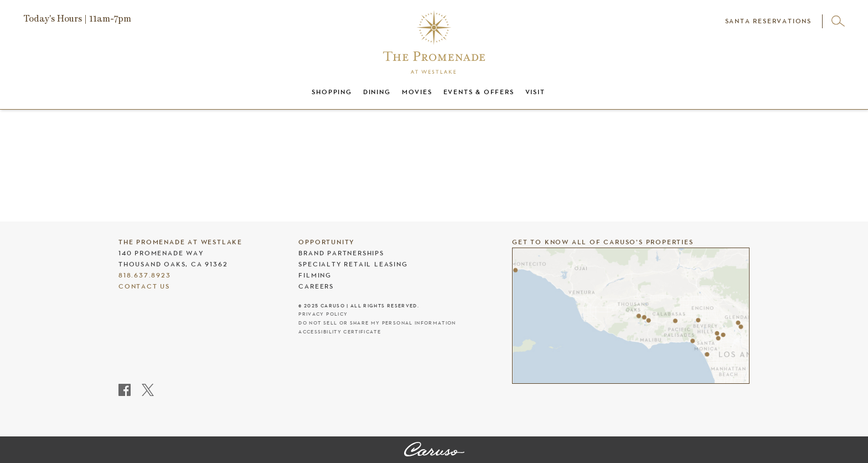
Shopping (332, 92)
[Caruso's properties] (631, 316)
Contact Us (144, 286)
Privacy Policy (323, 314)
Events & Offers (479, 92)
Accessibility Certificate (340, 332)
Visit (535, 92)
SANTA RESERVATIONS (768, 21)
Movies (417, 92)
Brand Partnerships (341, 253)
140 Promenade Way (161, 253)
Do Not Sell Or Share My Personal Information (377, 323)
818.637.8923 (145, 275)
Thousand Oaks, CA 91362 (173, 264)
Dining (377, 92)
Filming (315, 275)
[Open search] (838, 21)
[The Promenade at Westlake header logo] (434, 42)
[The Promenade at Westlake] (434, 450)
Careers (316, 286)
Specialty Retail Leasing (353, 264)
